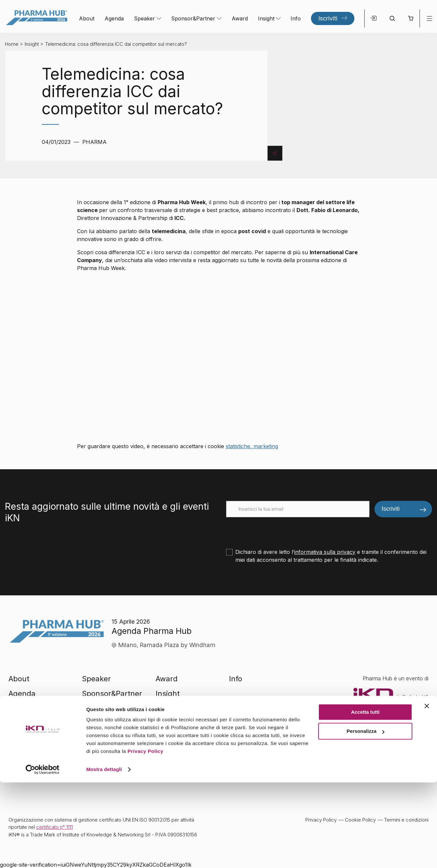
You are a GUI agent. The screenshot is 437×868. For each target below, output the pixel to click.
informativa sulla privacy (325, 552)
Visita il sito (385, 729)
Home (12, 44)
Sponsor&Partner (193, 18)
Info (296, 18)
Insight (266, 18)
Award (240, 18)
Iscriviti (328, 18)
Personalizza (365, 817)
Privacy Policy (146, 837)
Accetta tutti (365, 798)
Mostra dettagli (104, 855)
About (87, 18)
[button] (411, 18)
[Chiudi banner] (427, 792)
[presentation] (276, 530)
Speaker (144, 18)
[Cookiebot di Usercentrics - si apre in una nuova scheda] (43, 855)
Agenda (114, 18)
